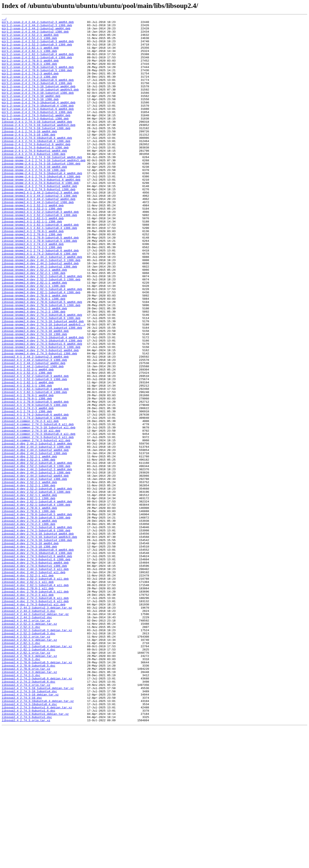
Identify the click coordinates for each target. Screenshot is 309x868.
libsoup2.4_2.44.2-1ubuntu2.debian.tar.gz (35, 734)
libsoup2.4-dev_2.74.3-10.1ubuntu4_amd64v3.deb (39, 641)
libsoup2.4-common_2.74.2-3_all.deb (30, 502)
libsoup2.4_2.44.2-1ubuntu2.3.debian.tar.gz (37, 726)
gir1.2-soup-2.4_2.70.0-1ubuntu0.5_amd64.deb (38, 77)
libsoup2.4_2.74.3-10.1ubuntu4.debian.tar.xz (38, 823)
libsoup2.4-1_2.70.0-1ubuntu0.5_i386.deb (34, 483)
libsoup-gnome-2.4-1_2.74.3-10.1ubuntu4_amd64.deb (42, 185)
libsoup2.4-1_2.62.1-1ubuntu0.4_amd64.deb (35, 463)
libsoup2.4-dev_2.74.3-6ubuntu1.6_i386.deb (36, 668)
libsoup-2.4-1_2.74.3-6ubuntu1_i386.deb (33, 181)
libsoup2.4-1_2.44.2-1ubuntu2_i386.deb (33, 436)
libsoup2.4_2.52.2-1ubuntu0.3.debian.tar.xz (37, 753)
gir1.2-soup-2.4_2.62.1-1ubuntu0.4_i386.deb (37, 66)
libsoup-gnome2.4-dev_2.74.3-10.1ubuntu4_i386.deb (42, 390)
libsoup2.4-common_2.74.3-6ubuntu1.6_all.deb (38, 521)
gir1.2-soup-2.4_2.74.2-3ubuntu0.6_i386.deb (37, 97)
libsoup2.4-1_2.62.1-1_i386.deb (27, 460)
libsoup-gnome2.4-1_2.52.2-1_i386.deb (32, 247)
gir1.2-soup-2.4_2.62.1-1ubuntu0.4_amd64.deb (38, 62)
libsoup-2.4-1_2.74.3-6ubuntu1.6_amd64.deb (36, 170)
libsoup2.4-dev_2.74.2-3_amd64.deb (29, 622)
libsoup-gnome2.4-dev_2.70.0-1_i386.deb (33, 355)
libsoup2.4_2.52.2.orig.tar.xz (26, 761)
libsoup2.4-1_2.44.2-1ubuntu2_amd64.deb (33, 432)
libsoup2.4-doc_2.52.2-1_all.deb (28, 687)
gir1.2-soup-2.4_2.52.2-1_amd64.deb (30, 39)
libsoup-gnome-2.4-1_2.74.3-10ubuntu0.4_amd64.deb (42, 205)
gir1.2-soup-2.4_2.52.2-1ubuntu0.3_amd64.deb (38, 46)
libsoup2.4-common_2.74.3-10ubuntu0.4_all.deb (39, 517)
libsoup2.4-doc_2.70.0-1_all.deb (28, 703)
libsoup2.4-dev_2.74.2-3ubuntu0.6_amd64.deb (37, 629)
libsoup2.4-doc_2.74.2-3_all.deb (28, 711)
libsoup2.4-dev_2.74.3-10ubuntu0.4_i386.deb (37, 660)
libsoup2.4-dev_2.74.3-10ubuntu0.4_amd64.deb (38, 656)
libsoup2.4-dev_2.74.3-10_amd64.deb (30, 649)
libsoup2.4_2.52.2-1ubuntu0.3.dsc (29, 757)
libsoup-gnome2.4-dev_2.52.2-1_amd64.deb (34, 321)
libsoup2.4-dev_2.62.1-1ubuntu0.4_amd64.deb (37, 599)
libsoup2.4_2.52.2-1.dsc (21, 749)
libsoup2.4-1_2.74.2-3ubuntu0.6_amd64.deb (35, 494)
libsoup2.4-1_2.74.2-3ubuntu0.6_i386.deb (34, 498)
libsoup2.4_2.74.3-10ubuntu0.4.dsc (29, 842)
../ (4, 19)
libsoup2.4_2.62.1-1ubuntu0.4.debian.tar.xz (37, 772)
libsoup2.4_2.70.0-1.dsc (21, 788)
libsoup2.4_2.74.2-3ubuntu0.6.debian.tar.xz (37, 811)
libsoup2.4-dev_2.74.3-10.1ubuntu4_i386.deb (37, 645)
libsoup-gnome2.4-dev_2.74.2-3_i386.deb (33, 371)
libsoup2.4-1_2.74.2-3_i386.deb (27, 490)
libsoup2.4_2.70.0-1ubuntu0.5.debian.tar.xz (37, 792)
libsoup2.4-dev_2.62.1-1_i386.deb (29, 595)
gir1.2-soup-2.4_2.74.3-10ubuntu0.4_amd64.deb (39, 120)
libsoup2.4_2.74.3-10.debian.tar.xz (30, 830)
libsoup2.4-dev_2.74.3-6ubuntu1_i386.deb (34, 676)
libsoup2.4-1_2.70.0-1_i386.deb (27, 475)
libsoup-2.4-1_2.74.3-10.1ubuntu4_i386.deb (36, 151)
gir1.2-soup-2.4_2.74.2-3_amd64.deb (30, 85)
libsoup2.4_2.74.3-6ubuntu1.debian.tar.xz (35, 853)
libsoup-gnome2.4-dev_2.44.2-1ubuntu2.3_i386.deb (41, 309)
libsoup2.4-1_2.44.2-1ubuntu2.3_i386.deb (34, 429)
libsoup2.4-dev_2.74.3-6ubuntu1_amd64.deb (35, 672)
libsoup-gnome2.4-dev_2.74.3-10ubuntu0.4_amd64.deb (43, 402)
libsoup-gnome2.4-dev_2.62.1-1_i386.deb (33, 340)
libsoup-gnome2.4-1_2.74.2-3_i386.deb (32, 293)
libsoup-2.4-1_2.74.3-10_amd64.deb (29, 154)
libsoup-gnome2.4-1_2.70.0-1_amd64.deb (33, 274)
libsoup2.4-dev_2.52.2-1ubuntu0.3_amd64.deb (37, 583)
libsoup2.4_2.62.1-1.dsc (21, 768)
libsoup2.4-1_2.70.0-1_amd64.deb (28, 471)
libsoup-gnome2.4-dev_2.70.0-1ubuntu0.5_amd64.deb (42, 359)
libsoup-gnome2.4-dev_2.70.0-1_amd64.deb (34, 351)
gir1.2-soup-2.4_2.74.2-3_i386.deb (29, 89)
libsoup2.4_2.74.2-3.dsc (21, 807)
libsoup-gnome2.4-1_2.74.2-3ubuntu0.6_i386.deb (39, 301)
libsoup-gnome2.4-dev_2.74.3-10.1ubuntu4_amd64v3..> (44, 386)
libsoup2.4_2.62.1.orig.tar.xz (26, 780)
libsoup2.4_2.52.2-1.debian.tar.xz (29, 745)
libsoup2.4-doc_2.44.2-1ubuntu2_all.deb (33, 684)
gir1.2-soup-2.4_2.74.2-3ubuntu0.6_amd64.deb (38, 93)
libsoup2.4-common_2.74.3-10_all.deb (31, 514)
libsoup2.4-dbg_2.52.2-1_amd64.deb (29, 544)
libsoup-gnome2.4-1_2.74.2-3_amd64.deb (33, 290)
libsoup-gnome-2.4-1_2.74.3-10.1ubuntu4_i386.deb (41, 193)
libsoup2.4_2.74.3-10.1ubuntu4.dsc (29, 826)
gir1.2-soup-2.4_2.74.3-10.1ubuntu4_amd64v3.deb (40, 104)
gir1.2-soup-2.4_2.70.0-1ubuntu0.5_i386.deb (37, 81)
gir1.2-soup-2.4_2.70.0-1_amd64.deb (30, 70)
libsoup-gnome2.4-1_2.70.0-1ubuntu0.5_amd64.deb (40, 282)
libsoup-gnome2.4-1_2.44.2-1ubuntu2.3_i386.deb (39, 232)
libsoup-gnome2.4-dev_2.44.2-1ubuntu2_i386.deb (39, 317)
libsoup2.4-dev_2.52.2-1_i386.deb (29, 579)
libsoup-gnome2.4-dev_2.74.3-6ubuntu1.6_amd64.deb (42, 409)
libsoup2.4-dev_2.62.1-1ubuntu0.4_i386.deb (36, 602)
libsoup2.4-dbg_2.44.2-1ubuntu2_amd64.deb (35, 537)
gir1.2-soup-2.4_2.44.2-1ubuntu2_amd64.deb (36, 31)
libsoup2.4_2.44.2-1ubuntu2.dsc (27, 738)
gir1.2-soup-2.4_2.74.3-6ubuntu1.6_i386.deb (37, 131)
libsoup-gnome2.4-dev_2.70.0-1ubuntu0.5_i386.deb (41, 363)
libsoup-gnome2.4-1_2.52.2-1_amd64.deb (33, 243)
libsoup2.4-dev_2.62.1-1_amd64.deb (29, 591)
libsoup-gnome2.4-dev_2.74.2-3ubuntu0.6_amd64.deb (42, 375)
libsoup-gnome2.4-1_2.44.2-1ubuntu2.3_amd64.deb (40, 228)
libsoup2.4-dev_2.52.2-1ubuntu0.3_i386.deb (36, 587)
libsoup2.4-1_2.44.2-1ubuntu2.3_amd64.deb (35, 425)
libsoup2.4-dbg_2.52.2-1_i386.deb (29, 548)
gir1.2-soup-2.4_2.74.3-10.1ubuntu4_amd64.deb (39, 100)
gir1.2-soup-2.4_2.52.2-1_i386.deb (29, 42)
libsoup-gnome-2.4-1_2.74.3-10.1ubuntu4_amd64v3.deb (44, 189)
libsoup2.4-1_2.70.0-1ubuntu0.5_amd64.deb (35, 479)
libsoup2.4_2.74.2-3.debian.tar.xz (29, 803)
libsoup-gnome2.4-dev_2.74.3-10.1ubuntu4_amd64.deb (43, 382)
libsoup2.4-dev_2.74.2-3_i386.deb (29, 626)
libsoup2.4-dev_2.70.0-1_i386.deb (29, 610)
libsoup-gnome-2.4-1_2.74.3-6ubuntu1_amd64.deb (39, 220)
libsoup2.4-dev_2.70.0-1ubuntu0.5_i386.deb (36, 618)
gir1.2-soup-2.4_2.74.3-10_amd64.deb (31, 112)
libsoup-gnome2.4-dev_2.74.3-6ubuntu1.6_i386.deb (41, 413)
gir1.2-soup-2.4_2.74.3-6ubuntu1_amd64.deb (36, 135)
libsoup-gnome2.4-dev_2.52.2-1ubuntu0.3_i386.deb (41, 332)
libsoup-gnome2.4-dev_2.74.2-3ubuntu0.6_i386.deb (41, 378)
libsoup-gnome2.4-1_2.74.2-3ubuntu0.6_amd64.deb (40, 297)
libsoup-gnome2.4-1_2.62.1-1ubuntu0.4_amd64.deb (40, 266)
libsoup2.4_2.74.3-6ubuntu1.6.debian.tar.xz (37, 846)
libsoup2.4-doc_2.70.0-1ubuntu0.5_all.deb (35, 707)
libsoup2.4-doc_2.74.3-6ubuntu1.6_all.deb (35, 718)
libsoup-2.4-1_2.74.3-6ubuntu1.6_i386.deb (35, 174)
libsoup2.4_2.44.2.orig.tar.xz (26, 741)
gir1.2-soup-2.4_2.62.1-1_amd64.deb (30, 54)
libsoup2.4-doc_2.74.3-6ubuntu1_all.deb (33, 722)
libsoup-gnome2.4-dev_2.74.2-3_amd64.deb (34, 367)
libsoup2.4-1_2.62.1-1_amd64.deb (28, 456)
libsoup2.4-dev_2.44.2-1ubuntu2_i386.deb (34, 572)
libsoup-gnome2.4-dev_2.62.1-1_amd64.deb (34, 336)
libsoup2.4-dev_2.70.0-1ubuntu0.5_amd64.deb (37, 614)
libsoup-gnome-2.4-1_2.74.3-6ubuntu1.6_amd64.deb (41, 212)
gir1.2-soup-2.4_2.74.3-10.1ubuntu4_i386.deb (38, 108)
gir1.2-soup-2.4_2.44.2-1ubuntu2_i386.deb (35, 35)
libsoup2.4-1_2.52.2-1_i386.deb (27, 444)
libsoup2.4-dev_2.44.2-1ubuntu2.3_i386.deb (36, 564)
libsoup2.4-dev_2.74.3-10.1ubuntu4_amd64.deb (38, 637)
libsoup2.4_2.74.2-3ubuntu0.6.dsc (29, 815)
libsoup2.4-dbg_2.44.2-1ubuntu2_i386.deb (34, 541)
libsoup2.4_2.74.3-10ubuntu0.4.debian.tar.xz (38, 838)
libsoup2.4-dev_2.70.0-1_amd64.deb (29, 606)
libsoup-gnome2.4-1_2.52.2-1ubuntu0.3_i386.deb (39, 255)
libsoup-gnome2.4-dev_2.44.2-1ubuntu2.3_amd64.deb (42, 305)
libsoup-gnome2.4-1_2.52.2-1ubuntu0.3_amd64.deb (40, 251)
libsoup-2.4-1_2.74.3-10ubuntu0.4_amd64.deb (37, 162)
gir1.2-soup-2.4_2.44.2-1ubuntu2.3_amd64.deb (38, 23)
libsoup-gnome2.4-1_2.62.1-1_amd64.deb (33, 259)
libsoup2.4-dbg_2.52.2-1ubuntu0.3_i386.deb (36, 556)
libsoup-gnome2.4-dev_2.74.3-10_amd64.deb (35, 394)
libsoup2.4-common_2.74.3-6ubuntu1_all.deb (36, 525)
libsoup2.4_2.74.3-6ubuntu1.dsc (27, 857)
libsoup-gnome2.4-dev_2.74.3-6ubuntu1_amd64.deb (40, 417)
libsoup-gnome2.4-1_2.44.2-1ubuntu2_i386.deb (38, 239)
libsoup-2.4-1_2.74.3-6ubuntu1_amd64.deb (34, 178)
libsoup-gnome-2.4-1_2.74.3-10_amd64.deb (34, 197)
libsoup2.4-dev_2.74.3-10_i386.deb (29, 653)
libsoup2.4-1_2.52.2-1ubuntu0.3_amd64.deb (35, 448)
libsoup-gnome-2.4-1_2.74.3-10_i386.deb (33, 201)
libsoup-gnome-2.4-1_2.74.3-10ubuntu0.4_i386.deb (41, 209)
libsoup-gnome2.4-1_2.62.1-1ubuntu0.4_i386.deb (39, 270)
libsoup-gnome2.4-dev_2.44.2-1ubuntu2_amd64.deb (40, 313)
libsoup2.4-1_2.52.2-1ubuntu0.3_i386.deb (34, 452)
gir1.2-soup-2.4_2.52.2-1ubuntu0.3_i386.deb (37, 50)
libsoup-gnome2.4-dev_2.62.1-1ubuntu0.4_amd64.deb (42, 344)
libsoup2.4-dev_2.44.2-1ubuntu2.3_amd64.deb (37, 560)
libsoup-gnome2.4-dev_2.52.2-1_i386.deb (33, 324)
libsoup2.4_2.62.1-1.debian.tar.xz (29, 765)
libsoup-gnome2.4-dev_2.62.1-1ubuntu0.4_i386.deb (41, 348)
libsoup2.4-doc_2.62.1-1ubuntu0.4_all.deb (35, 699)
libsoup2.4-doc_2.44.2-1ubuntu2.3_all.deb (35, 680)
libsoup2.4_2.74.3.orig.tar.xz (26, 861)
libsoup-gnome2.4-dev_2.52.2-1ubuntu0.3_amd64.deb (42, 328)
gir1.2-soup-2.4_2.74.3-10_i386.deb (30, 116)
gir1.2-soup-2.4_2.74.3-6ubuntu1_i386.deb (35, 139)
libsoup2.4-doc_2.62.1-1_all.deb (28, 695)
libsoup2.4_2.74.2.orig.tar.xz (26, 819)
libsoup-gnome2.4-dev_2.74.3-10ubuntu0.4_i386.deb (42, 405)
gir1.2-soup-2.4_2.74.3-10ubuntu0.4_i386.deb (38, 124)
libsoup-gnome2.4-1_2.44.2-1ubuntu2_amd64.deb (39, 236)
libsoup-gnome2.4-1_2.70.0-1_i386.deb (32, 278)
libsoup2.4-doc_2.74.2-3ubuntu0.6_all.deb (35, 714)
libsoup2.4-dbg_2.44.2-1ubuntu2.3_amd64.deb (37, 529)
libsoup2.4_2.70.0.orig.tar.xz (26, 799)
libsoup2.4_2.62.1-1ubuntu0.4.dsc (29, 776)
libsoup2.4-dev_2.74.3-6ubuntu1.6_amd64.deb (37, 664)
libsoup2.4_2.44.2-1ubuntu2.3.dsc (29, 730)
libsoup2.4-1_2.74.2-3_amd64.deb (28, 487)
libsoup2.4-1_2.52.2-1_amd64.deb (28, 440)
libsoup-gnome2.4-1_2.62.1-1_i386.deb (32, 263)
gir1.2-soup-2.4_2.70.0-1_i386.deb (29, 73)
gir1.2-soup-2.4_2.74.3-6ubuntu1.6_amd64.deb (38, 127)
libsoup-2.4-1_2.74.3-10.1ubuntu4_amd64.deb (37, 143)
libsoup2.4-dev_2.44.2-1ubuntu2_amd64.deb (35, 568)
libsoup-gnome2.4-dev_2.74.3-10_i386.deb (34, 398)
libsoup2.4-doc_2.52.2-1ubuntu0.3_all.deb (35, 691)
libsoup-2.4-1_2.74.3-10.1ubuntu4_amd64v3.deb (39, 147)
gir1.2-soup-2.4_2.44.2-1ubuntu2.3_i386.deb (37, 27)
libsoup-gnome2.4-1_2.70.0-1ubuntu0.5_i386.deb (39, 286)
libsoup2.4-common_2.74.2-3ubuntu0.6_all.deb (38, 506)
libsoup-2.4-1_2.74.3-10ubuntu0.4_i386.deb (36, 166)
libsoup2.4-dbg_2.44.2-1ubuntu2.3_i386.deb (36, 533)
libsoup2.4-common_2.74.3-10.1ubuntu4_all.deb (39, 510)
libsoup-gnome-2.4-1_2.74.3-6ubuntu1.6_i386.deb (40, 216)
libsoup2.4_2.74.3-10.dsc (22, 834)
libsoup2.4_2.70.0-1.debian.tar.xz (29, 784)
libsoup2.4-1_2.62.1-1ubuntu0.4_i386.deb (34, 467)
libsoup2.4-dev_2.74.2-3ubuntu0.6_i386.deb (36, 633)
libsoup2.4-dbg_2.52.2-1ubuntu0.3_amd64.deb (37, 552)
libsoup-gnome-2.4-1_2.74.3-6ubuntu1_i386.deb (39, 224)
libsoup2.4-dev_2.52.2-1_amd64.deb (29, 575)
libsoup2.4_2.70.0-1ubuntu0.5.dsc (29, 795)
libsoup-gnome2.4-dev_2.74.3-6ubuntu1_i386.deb (39, 421)
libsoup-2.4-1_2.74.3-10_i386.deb (29, 158)
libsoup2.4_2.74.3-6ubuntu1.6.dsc (29, 850)
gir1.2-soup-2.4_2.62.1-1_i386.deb (29, 58)
